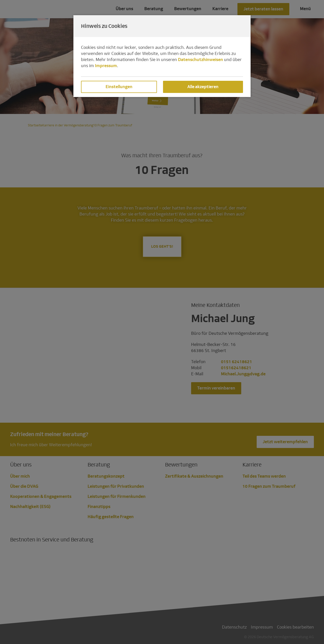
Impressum (106, 66)
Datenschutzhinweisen (200, 60)
